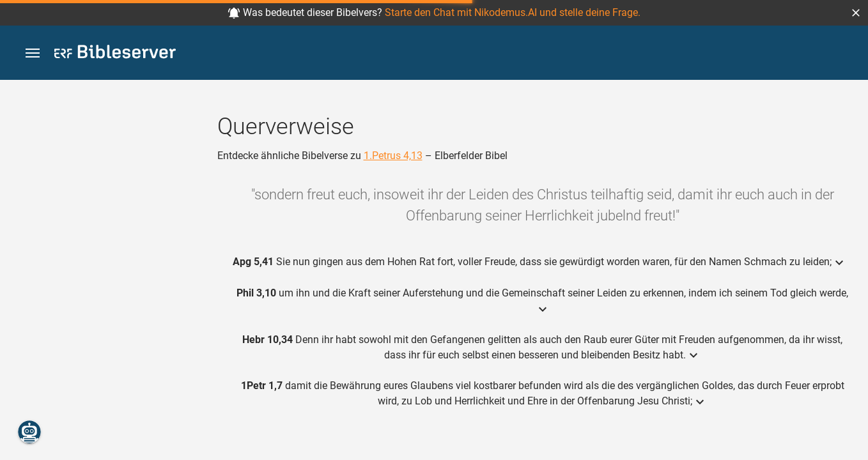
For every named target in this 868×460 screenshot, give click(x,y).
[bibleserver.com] (115, 54)
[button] (856, 13)
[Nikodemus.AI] (29, 432)
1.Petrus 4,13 (393, 156)
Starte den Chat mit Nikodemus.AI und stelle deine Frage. (513, 12)
